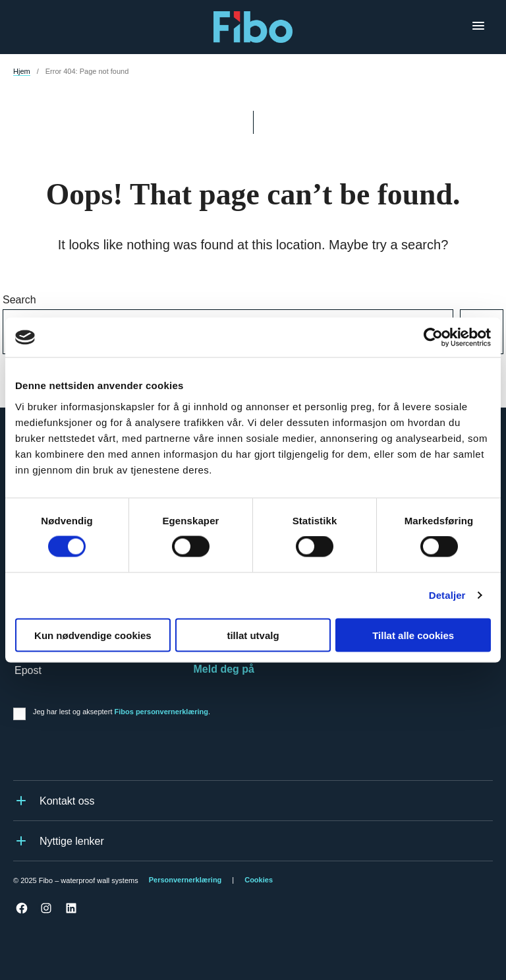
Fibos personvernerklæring (161, 712)
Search (19, 300)
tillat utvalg (253, 635)
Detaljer (447, 595)
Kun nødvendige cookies (93, 635)
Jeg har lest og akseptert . (122, 712)
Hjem (22, 71)
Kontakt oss (54, 801)
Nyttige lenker (59, 841)
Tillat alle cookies (413, 635)
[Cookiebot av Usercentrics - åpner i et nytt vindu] (433, 338)
